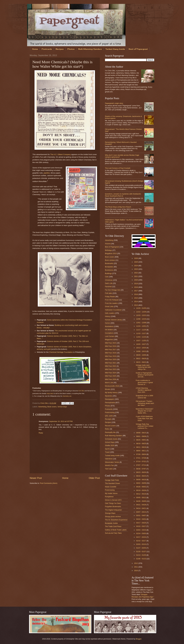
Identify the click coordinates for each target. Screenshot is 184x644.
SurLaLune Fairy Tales (113, 533)
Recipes (60, 49)
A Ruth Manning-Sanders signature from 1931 (144, 390)
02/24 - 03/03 (141, 533)
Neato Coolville (111, 487)
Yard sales (109, 469)
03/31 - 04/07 (141, 515)
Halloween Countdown (113, 310)
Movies (108, 389)
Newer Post (36, 478)
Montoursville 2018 (112, 386)
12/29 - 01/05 (141, 308)
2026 (136, 258)
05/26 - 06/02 (141, 487)
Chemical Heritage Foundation (61, 352)
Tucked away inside (112, 455)
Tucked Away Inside (115, 49)
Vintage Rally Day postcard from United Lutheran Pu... (144, 426)
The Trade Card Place (113, 526)
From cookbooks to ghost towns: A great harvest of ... (144, 382)
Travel (107, 452)
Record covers (110, 426)
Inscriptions (109, 333)
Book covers (52, 407)
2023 (136, 269)
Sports (107, 449)
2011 (136, 567)
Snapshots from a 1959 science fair (144, 397)
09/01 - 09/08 (141, 436)
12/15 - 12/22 (141, 315)
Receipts (108, 419)
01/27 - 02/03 (141, 548)
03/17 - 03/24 (141, 523)
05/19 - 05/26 (141, 490)
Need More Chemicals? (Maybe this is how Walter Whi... (144, 411)
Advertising (42, 407)
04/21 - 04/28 (141, 505)
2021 (136, 276)
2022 (136, 273)
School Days (62, 407)
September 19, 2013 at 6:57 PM (61, 421)
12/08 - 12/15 (141, 319)
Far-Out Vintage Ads (113, 290)
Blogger (139, 639)
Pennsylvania (110, 402)
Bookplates (109, 267)
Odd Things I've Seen (113, 503)
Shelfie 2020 (110, 445)
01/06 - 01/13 (141, 559)
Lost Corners (110, 336)
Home (35, 49)
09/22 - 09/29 (141, 359)
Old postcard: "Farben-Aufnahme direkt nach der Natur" (145, 403)
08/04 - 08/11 (141, 451)
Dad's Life (109, 283)
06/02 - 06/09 (141, 483)
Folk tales (109, 293)
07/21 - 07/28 (141, 458)
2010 (136, 571)
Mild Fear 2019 (111, 356)
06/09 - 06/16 (141, 480)
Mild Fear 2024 (111, 373)
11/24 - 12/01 (141, 326)
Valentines (109, 459)
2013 (136, 305)
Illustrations (109, 326)
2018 (136, 287)
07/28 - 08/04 (141, 454)
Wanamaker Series (112, 462)
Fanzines (108, 287)
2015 (136, 298)
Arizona (108, 244)
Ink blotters (109, 330)
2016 (136, 294)
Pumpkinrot (109, 497)
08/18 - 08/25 (141, 443)
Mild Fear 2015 (111, 343)
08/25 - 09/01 (141, 440)
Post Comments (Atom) (49, 483)
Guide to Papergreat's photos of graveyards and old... (144, 375)
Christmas (109, 280)
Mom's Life (109, 383)
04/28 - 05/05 (141, 501)
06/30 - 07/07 (141, 469)
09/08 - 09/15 (141, 433)
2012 (136, 563)
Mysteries (109, 396)
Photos (71, 49)
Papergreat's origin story (114, 103)
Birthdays (108, 250)
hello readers (110, 313)
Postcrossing (110, 412)
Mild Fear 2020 (111, 359)
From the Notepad (112, 300)
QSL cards (109, 416)
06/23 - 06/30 (141, 472)
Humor (108, 323)
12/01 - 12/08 (141, 323)
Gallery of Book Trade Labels (116, 530)
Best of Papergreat (138, 49)
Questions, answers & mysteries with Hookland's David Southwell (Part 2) (123, 195)
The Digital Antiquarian (113, 510)
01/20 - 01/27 (141, 552)
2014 (136, 302)
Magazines (109, 340)
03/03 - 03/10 (141, 530)
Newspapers (110, 399)
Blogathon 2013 (111, 253)
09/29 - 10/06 (141, 355)
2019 (136, 284)
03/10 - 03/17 (141, 526)
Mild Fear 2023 (111, 369)
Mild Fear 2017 (111, 350)
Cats (107, 277)
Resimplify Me (110, 432)
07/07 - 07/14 (141, 465)
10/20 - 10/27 (141, 344)
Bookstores (109, 270)
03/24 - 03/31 (141, 519)
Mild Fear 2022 (111, 366)
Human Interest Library (113, 320)
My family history (111, 392)
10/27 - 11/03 (141, 341)
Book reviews (110, 260)
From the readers (111, 303)
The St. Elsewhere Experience (116, 520)
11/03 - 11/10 (141, 337)
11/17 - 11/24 (141, 330)
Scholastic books (111, 439)
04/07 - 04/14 (141, 512)
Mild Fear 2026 (111, 379)
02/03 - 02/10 (141, 544)
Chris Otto (44, 403)
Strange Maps (110, 513)
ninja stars (50, 393)
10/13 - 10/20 (141, 348)
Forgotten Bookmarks (113, 506)
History (108, 316)
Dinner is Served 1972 (113, 500)
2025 (136, 262)
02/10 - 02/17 (141, 541)
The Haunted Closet (112, 483)
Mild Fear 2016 (111, 346)
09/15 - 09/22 (141, 362)
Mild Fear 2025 (111, 376)
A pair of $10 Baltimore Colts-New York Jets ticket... (144, 418)
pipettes (47, 173)
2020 (136, 280)
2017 (136, 291)
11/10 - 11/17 (141, 333)
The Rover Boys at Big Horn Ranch (118, 207)
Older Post (94, 478)
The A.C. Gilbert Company (60, 154)
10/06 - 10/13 (141, 351)
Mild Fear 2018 (111, 353)
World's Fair (109, 465)
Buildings (108, 273)
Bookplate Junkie (111, 523)
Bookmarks (109, 263)
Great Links (109, 306)
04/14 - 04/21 (141, 508)
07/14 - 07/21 (141, 461)
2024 (136, 266)
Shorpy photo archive (113, 517)
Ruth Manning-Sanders (90, 49)
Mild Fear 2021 (111, 363)
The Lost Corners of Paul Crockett (118, 168)
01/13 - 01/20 (141, 555)
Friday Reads (110, 297)
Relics (107, 429)
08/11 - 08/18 (141, 447)
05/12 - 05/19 (141, 494)
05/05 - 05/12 (141, 498)
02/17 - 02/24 (141, 537)
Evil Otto (81, 391)
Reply (41, 433)
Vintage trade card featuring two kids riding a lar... (143, 367)
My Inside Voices (111, 493)
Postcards (47, 49)
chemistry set (67, 396)
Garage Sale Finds (112, 480)
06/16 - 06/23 (141, 476)
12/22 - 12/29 (141, 312)
